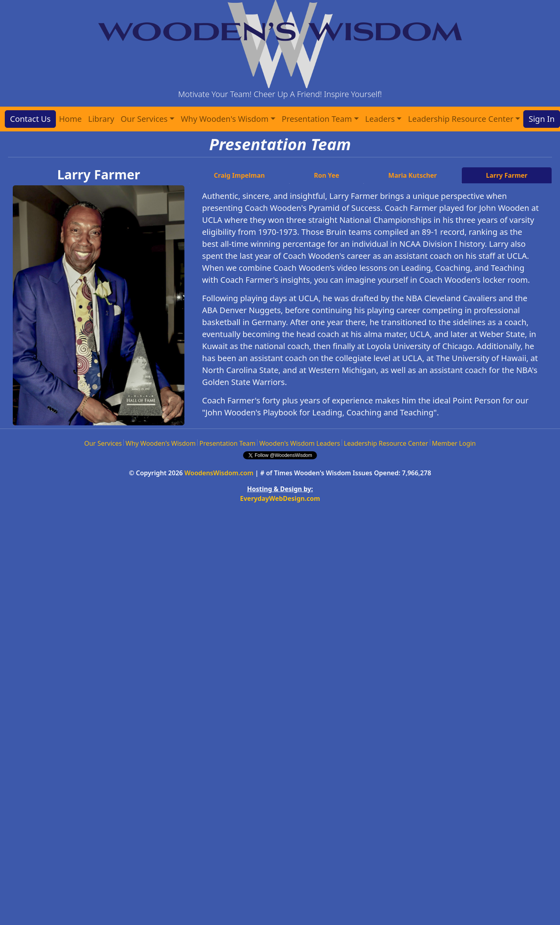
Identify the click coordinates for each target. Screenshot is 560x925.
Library (101, 119)
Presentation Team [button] (317, 119)
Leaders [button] (380, 119)
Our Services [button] (144, 119)
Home (70, 119)
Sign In (541, 119)
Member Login (454, 443)
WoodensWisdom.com (219, 473)
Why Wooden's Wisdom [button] (225, 119)
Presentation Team (228, 443)
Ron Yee (326, 175)
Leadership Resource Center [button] (461, 119)
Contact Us (30, 119)
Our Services (103, 443)
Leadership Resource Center (386, 443)
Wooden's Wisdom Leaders (300, 443)
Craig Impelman (239, 175)
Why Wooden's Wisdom (161, 443)
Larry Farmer (507, 175)
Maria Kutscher (413, 175)
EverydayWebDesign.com (280, 498)
